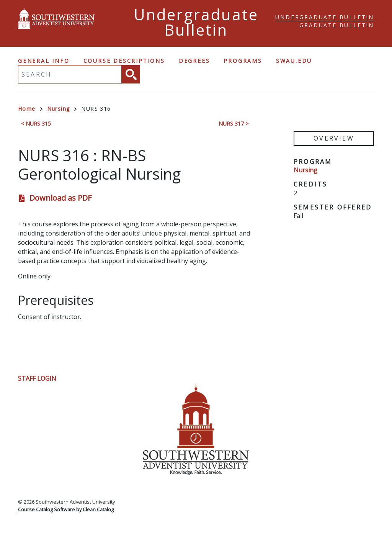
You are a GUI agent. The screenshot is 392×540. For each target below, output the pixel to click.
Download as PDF (60, 198)
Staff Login (37, 378)
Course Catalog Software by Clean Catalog (66, 509)
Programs (243, 61)
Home (30, 109)
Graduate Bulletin (337, 25)
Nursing (62, 109)
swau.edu (294, 61)
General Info (44, 61)
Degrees (194, 61)
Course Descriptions (124, 61)
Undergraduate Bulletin (325, 17)
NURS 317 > (234, 124)
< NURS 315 (36, 124)
